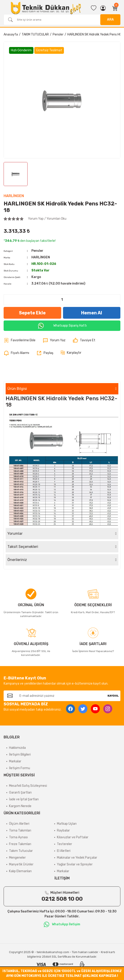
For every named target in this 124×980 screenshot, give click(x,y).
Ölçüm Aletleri (19, 824)
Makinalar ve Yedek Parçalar (77, 858)
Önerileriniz (17, 560)
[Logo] (46, 8)
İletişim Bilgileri (20, 755)
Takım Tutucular (21, 851)
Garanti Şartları (20, 793)
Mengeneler (17, 858)
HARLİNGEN (14, 196)
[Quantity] (62, 300)
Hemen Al (92, 313)
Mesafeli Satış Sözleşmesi (28, 786)
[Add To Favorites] (20, 340)
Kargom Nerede (20, 806)
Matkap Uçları (67, 824)
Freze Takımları (20, 844)
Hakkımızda (17, 748)
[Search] (62, 20)
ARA (110, 20)
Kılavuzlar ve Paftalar (73, 837)
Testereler (64, 844)
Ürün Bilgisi (17, 389)
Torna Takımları (20, 830)
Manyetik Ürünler (21, 864)
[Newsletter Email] (61, 696)
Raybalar (63, 830)
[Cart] (115, 8)
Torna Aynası (18, 837)
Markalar (15, 761)
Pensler (37, 251)
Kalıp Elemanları (20, 871)
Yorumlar (15, 534)
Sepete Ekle (32, 313)
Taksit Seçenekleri (23, 547)
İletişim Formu (20, 768)
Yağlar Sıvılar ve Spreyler (75, 864)
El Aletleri (64, 851)
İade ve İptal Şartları (24, 799)
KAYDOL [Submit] (113, 696)
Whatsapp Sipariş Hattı (62, 326)
